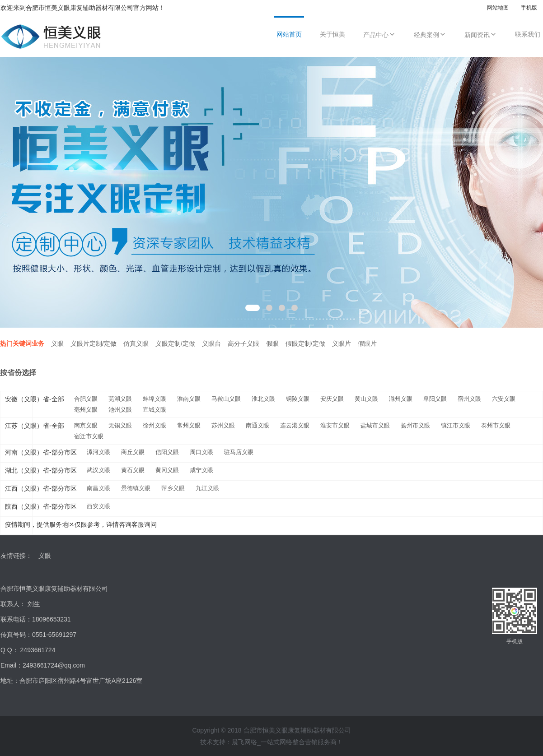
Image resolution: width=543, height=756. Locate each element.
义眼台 (211, 343)
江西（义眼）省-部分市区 (41, 488)
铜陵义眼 (298, 399)
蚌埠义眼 (154, 399)
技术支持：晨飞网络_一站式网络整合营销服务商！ (271, 742)
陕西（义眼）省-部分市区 (41, 506)
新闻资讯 (481, 35)
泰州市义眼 (496, 425)
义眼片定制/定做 (94, 343)
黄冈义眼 (167, 470)
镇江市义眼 (456, 425)
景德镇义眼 (136, 488)
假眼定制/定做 (305, 343)
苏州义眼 (223, 425)
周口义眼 (201, 452)
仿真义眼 (136, 343)
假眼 (272, 343)
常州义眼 (189, 425)
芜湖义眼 (120, 399)
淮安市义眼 (335, 425)
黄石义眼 (133, 470)
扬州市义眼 (415, 425)
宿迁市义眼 (89, 436)
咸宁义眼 (201, 470)
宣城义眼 (154, 410)
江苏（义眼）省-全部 (35, 426)
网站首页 (289, 34)
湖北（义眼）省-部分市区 (41, 470)
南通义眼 (257, 425)
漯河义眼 (98, 452)
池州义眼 (120, 410)
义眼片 (342, 343)
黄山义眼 (366, 399)
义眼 (57, 343)
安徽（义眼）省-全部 (35, 399)
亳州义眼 (86, 410)
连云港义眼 (295, 425)
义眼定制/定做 (175, 343)
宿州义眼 (469, 399)
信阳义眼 (167, 452)
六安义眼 (504, 399)
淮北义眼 (263, 399)
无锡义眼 (120, 425)
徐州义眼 (154, 425)
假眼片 (367, 343)
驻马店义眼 (239, 452)
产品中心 (379, 35)
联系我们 (528, 34)
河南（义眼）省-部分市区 (41, 452)
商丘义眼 (133, 452)
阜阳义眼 (435, 399)
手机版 (529, 8)
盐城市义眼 (375, 425)
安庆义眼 (332, 399)
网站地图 (498, 8)
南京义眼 (86, 425)
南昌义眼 (98, 488)
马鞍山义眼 (226, 399)
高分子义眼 (243, 343)
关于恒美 (332, 34)
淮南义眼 (189, 399)
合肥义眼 (86, 399)
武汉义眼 (98, 470)
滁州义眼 (401, 399)
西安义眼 (98, 506)
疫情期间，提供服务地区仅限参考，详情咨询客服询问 (81, 524)
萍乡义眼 (173, 488)
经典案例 (430, 35)
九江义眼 (207, 488)
